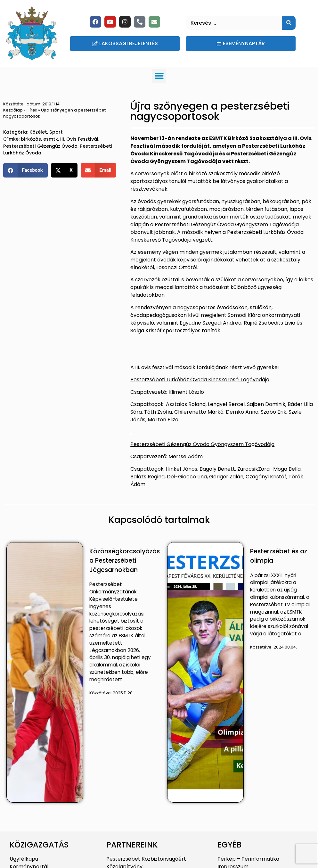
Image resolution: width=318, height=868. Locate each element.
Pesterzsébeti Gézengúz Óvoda (40, 146)
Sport (56, 132)
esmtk (51, 139)
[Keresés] (289, 23)
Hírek (32, 110)
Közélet (38, 132)
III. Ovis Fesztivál (79, 139)
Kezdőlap (13, 110)
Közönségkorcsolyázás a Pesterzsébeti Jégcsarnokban (125, 561)
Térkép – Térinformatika (248, 859)
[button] (159, 76)
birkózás (31, 139)
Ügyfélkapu (24, 859)
